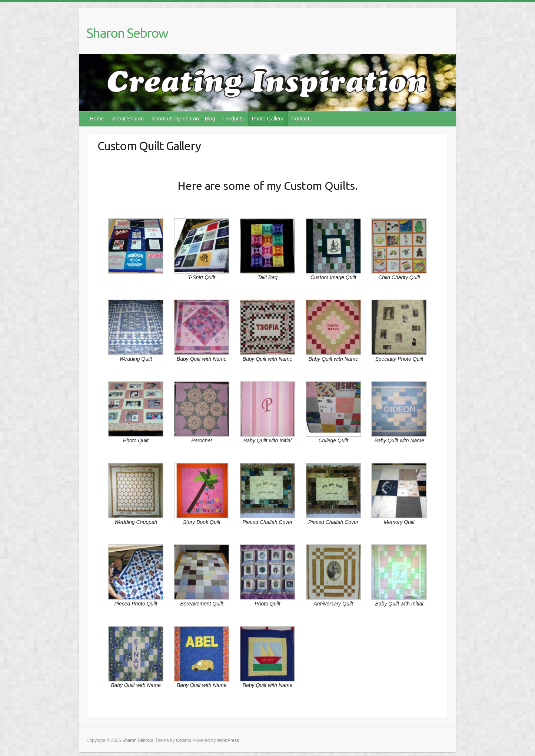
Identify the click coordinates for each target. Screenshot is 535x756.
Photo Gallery (268, 119)
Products (233, 119)
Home (97, 119)
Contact (300, 119)
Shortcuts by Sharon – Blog (183, 119)
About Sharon (128, 119)
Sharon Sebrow (127, 33)
